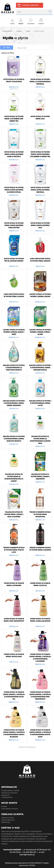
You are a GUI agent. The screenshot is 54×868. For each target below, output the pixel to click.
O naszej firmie (7, 797)
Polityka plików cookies (10, 790)
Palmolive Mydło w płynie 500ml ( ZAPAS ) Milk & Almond (14, 514)
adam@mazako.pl (27, 855)
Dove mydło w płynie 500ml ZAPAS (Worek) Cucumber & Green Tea (40, 154)
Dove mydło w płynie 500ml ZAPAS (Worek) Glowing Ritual (14, 190)
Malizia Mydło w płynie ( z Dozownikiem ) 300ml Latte (40, 403)
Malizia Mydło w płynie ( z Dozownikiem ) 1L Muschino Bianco (14, 368)
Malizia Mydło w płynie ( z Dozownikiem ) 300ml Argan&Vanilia (40, 368)
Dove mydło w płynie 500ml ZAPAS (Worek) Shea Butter (14, 225)
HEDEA (32, 865)
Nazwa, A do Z (22, 48)
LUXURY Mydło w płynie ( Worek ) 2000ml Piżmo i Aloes (40, 332)
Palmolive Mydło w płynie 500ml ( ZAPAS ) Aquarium (40, 476)
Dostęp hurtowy (30, 5)
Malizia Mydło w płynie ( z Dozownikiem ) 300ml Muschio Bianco (14, 439)
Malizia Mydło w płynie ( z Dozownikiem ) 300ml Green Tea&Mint (14, 403)
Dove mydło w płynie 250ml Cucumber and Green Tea (14, 119)
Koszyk (4, 806)
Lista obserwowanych (10, 809)
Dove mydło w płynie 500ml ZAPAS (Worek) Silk (40, 225)
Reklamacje (6, 822)
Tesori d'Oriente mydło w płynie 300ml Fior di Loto (14, 550)
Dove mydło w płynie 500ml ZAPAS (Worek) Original (40, 190)
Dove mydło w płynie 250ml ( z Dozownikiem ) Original (40, 82)
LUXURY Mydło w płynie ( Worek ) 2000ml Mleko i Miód (14, 332)
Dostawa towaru (8, 818)
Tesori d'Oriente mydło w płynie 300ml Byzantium (40, 514)
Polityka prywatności (9, 793)
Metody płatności (8, 820)
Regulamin (5, 795)
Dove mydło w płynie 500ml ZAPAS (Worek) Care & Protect (14, 154)
